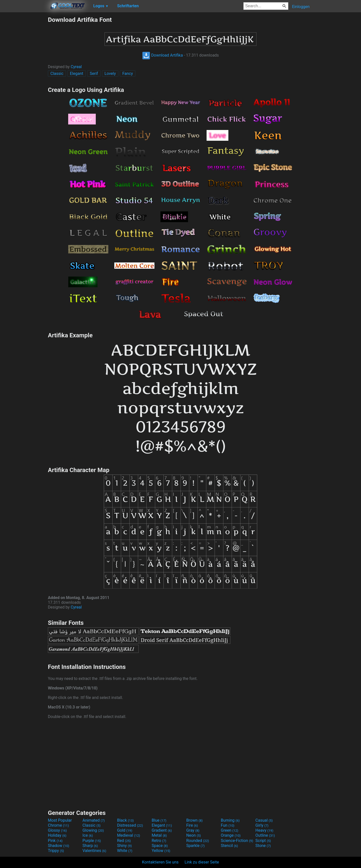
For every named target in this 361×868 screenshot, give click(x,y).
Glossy (57, 830)
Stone (263, 846)
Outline (265, 835)
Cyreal (76, 67)
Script (263, 841)
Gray (193, 830)
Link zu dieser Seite (202, 862)
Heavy (264, 830)
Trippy (56, 851)
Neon (194, 835)
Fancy (128, 74)
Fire (192, 825)
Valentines (94, 851)
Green (230, 830)
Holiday (57, 835)
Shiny (124, 846)
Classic (57, 74)
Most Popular (60, 820)
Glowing (93, 830)
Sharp (90, 846)
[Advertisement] (24, 91)
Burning (230, 820)
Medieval (129, 835)
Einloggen (301, 7)
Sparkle (195, 846)
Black (125, 820)
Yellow (161, 851)
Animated (94, 820)
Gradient (162, 830)
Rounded (198, 841)
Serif (94, 74)
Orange (231, 835)
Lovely (110, 74)
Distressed (130, 825)
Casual (264, 820)
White (125, 851)
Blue (159, 820)
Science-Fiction (237, 841)
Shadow (59, 846)
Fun (228, 825)
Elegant (77, 74)
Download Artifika (162, 55)
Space (160, 846)
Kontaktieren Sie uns (160, 862)
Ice (88, 835)
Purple (92, 841)
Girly (262, 825)
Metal (159, 835)
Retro (159, 841)
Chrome (58, 825)
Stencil (229, 846)
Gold (125, 830)
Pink (55, 841)
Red (124, 841)
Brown (194, 820)
